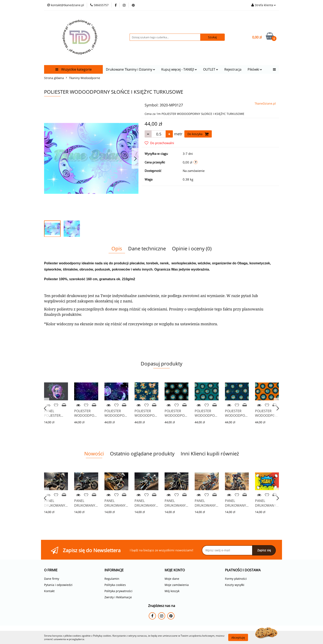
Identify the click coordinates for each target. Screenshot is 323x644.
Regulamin (112, 579)
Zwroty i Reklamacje (118, 597)
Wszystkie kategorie (74, 69)
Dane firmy (52, 579)
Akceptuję (238, 637)
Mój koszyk (172, 591)
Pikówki (255, 69)
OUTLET (211, 69)
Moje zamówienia (177, 585)
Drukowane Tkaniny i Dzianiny (130, 69)
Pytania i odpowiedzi (58, 585)
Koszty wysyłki (235, 585)
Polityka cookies (115, 585)
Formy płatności (236, 579)
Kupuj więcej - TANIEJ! (179, 69)
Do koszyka (198, 134)
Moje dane (172, 579)
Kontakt (49, 591)
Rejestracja (233, 69)
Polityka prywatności (118, 591)
